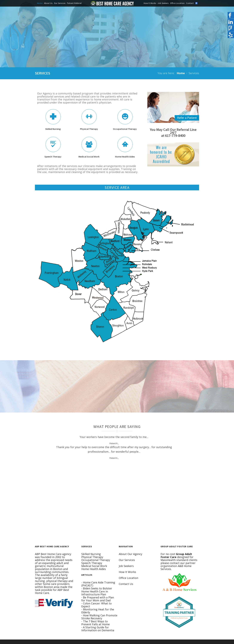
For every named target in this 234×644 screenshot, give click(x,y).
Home (40, 3)
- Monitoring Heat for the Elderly (98, 611)
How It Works (150, 3)
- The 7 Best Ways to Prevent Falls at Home (96, 623)
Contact (190, 3)
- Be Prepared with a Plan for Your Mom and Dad (98, 599)
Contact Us (126, 584)
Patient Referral (74, 3)
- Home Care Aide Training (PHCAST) (98, 584)
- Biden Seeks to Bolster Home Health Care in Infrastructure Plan (97, 591)
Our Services (60, 3)
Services (194, 73)
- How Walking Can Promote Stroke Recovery (99, 617)
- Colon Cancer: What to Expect (96, 605)
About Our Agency (131, 554)
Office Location (177, 3)
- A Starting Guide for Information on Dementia (98, 629)
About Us (48, 3)
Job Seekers (163, 3)
